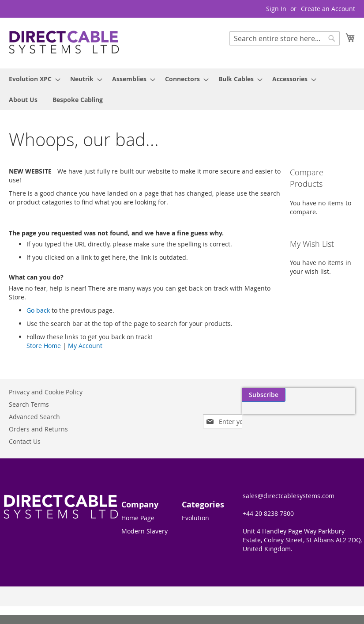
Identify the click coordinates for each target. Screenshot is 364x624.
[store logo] (64, 43)
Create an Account (328, 9)
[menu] (182, 89)
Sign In (276, 9)
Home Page (138, 518)
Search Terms (29, 404)
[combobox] (285, 38)
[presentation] (271, 415)
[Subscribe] (333, 395)
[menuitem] (32, 79)
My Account (85, 346)
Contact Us (25, 441)
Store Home (44, 346)
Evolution (195, 518)
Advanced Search (34, 417)
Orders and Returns (38, 429)
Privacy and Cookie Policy (46, 392)
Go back (38, 310)
